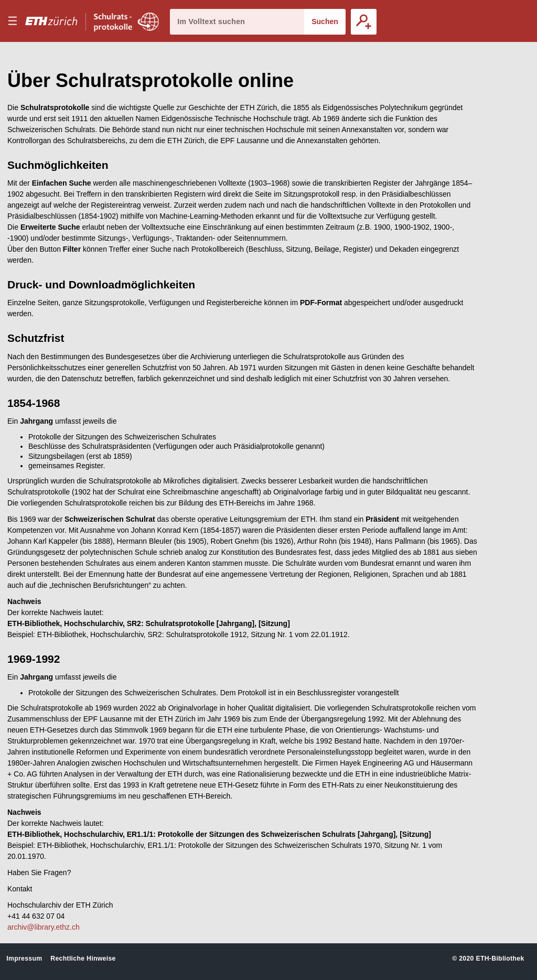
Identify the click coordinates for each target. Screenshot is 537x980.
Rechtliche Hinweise (83, 959)
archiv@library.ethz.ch (44, 927)
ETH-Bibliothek (500, 959)
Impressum (24, 959)
